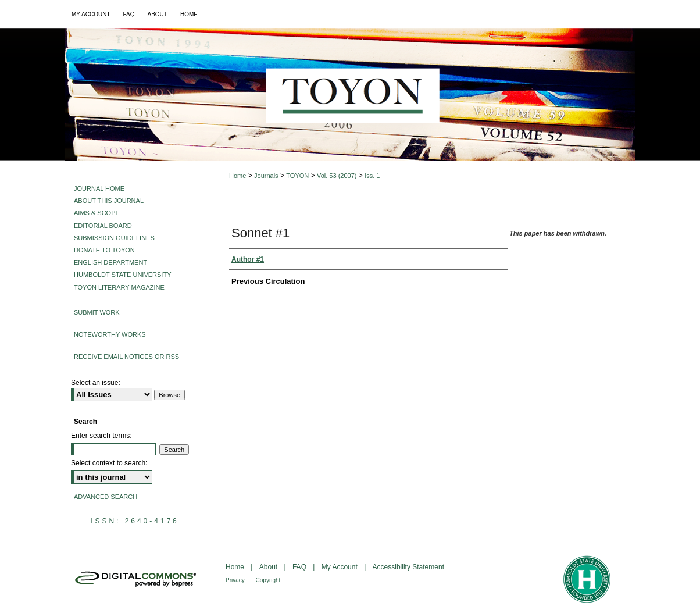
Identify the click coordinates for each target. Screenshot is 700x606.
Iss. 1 (372, 176)
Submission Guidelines (114, 238)
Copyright (268, 580)
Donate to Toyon (104, 250)
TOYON (297, 176)
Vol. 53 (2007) (337, 176)
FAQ (300, 567)
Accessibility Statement (408, 567)
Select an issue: (96, 383)
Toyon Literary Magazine (119, 287)
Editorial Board (103, 226)
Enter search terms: (101, 436)
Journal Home (99, 188)
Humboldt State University (122, 275)
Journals (266, 176)
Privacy (236, 580)
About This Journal (109, 201)
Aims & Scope (97, 213)
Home (237, 176)
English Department (110, 262)
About (269, 567)
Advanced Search (106, 497)
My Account (340, 567)
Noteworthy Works (110, 334)
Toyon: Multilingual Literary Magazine (350, 95)
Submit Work (97, 312)
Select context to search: (109, 463)
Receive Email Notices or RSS (126, 357)
